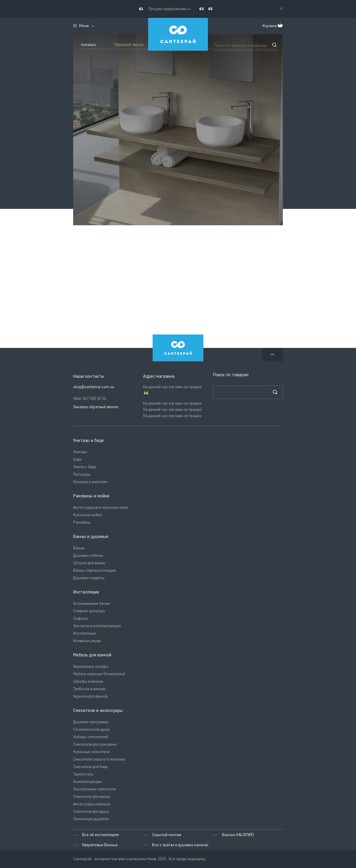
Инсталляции (85, 633)
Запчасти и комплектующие (97, 626)
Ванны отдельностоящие (95, 570)
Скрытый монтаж (167, 835)
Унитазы (80, 452)
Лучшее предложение (167, 9)
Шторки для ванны (89, 563)
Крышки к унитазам (90, 482)
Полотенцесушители (91, 819)
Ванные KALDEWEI (238, 835)
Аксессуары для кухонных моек (101, 507)
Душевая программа (91, 722)
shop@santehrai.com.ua (94, 387)
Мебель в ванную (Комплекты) (99, 674)
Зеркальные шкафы (91, 666)
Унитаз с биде (85, 467)
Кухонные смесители (91, 752)
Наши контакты (89, 376)
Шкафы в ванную (88, 681)
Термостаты (83, 774)
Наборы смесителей (91, 737)
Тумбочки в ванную (89, 689)
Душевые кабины (88, 555)
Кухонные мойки (88, 515)
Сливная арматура (89, 611)
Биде (77, 459)
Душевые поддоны (89, 578)
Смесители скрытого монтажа (99, 759)
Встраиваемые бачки (92, 603)
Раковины (82, 522)
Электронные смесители (95, 789)
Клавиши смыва (87, 641)
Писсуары (82, 474)
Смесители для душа (91, 811)
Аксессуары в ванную (92, 804)
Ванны (79, 548)
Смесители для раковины (95, 744)
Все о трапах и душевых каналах (180, 845)
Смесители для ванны (92, 797)
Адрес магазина (159, 376)
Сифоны (80, 618)
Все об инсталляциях (100, 835)
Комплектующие (87, 782)
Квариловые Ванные (100, 845)
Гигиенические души (91, 729)
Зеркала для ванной (90, 696)
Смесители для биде (90, 767)
